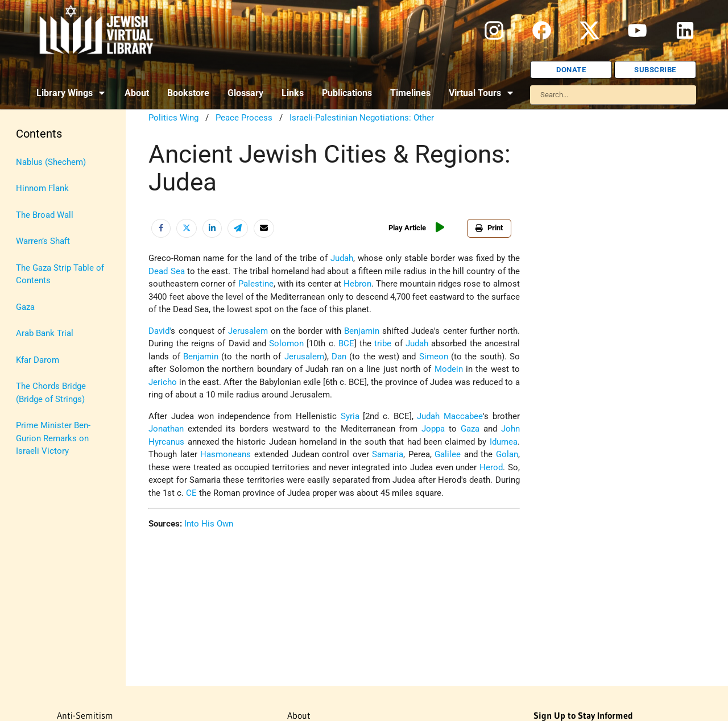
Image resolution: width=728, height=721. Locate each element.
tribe (383, 343)
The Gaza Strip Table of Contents (60, 274)
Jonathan (166, 429)
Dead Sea (166, 271)
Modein (449, 369)
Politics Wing (173, 118)
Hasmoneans (226, 454)
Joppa (433, 429)
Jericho (163, 382)
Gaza (25, 307)
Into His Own (209, 524)
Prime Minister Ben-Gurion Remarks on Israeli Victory (53, 438)
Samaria (388, 454)
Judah (342, 258)
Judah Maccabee (450, 416)
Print (489, 228)
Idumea (504, 442)
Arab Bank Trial (45, 333)
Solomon (286, 343)
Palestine (256, 284)
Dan (339, 357)
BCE (346, 343)
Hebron (357, 284)
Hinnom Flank (42, 188)
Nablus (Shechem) (51, 162)
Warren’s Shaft (43, 241)
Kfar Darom (38, 360)
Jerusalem (248, 331)
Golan (507, 454)
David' (160, 331)
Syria (350, 416)
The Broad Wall (45, 215)
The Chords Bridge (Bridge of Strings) (51, 393)
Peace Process (244, 118)
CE (191, 493)
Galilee (448, 454)
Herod (491, 467)
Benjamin (362, 331)
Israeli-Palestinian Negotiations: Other (362, 118)
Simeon (434, 357)
